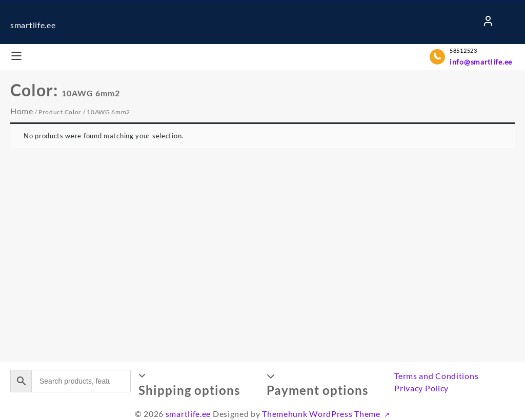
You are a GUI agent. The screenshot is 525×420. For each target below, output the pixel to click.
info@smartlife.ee (481, 62)
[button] (199, 384)
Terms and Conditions (436, 376)
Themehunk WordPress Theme (322, 414)
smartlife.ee (33, 25)
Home (22, 111)
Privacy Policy (421, 388)
